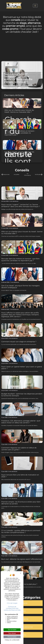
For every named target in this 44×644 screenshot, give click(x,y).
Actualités (16, 174)
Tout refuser (12, 633)
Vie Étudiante (38, 174)
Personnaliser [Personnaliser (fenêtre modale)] (12, 637)
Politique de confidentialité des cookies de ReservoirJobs (12, 608)
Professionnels (5, 174)
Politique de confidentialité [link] (12, 640)
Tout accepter (12, 630)
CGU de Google (12, 603)
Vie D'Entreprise (27, 174)
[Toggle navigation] (35, 6)
